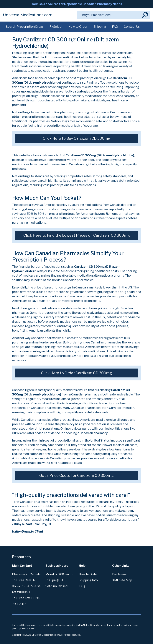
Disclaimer (120, 574)
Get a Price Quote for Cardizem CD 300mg (76, 476)
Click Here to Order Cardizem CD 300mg (76, 373)
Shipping (100, 27)
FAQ (115, 27)
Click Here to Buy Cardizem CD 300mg (77, 138)
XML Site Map (122, 580)
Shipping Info (88, 580)
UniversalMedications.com (28, 15)
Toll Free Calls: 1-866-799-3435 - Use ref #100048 (26, 586)
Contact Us (132, 27)
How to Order (78, 27)
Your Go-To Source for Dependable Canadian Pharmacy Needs (77, 4)
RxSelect (56, 27)
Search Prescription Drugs (25, 27)
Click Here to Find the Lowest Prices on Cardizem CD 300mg (77, 235)
